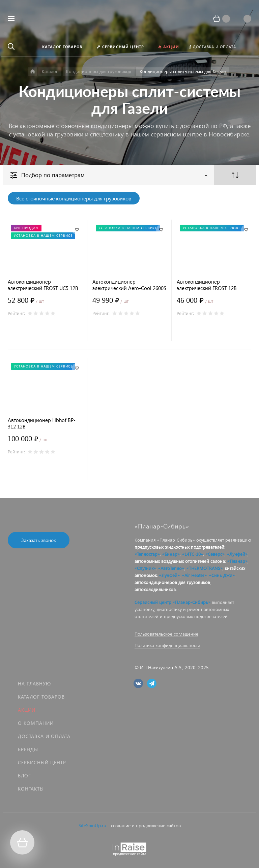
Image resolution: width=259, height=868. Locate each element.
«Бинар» (171, 554)
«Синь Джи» (222, 575)
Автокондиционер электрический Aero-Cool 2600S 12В (129, 285)
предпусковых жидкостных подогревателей (179, 547)
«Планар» (237, 561)
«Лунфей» (237, 554)
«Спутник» (145, 568)
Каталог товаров (41, 697)
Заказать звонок (39, 540)
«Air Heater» (194, 575)
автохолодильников (155, 589)
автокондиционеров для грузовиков (172, 582)
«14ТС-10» (193, 554)
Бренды (28, 749)
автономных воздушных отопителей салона (180, 561)
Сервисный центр (42, 762)
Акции (27, 710)
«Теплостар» (147, 554)
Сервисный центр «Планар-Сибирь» (172, 602)
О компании (36, 723)
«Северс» (215, 554)
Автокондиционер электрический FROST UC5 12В (43, 285)
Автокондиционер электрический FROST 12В (207, 285)
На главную (34, 684)
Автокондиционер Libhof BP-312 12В (42, 423)
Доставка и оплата (44, 736)
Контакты (31, 789)
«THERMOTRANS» (205, 568)
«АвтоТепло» (171, 568)
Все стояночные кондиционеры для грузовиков (74, 198)
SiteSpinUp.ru (92, 825)
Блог (24, 776)
